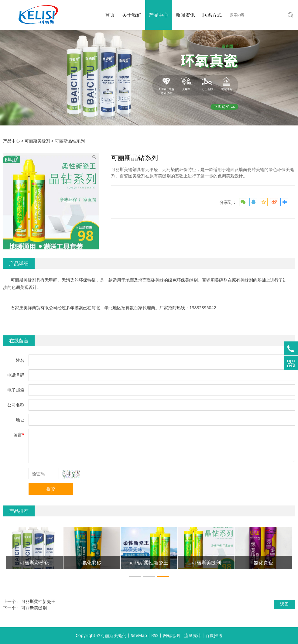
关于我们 (132, 15)
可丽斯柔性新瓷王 (38, 601)
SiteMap (139, 635)
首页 (110, 15)
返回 (284, 604)
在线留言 (19, 341)
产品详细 (19, 263)
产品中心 (159, 15)
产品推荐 (19, 511)
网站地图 (171, 635)
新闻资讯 (185, 15)
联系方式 (212, 15)
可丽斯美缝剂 (37, 141)
